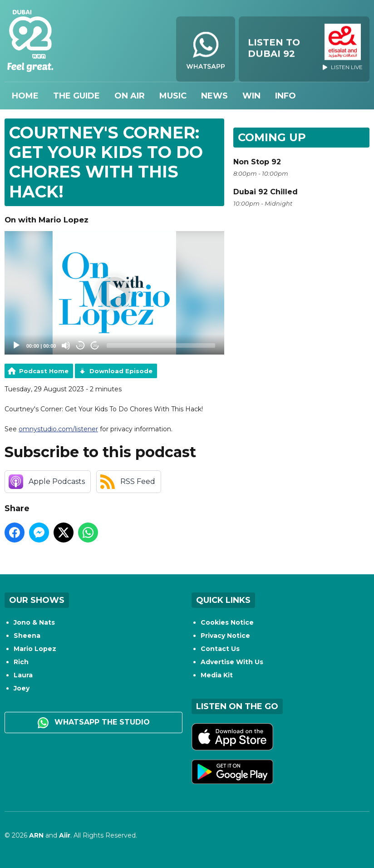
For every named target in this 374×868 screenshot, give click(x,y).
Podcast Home (44, 371)
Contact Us (220, 649)
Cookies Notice (227, 622)
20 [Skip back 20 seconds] (81, 346)
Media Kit (217, 675)
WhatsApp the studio (94, 723)
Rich (21, 662)
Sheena (27, 636)
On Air (130, 96)
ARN (36, 835)
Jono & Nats (34, 622)
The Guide (76, 96)
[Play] (16, 345)
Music (173, 96)
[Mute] (66, 345)
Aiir (65, 835)
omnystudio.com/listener (58, 429)
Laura (23, 675)
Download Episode (121, 371)
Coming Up (272, 137)
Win (251, 96)
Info (285, 96)
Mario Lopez (35, 649)
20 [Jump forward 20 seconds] (95, 346)
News (214, 96)
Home (25, 96)
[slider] (161, 345)
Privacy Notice (225, 636)
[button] (114, 293)
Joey (22, 688)
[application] (114, 293)
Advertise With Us (232, 662)
